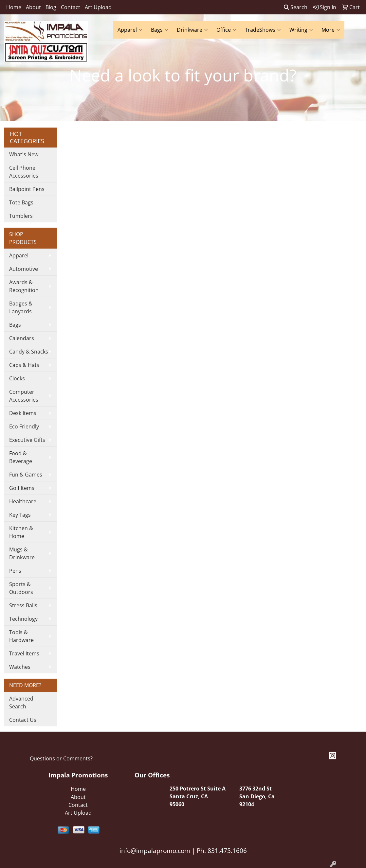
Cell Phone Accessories (24, 172)
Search (296, 7)
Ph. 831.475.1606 (221, 851)
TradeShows (263, 30)
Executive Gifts (27, 440)
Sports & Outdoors (21, 588)
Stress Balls (23, 605)
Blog (51, 7)
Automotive (24, 269)
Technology (23, 619)
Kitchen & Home (21, 532)
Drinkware (192, 30)
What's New (24, 154)
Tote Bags (21, 202)
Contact (71, 7)
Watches (20, 667)
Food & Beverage (21, 457)
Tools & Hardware (21, 636)
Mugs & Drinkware (22, 553)
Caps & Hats (24, 365)
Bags (160, 30)
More (331, 30)
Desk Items (23, 413)
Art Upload (98, 7)
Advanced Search (21, 703)
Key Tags (20, 515)
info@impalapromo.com (155, 851)
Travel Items (24, 653)
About (33, 7)
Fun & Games (26, 475)
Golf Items (22, 488)
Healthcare (23, 501)
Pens (15, 571)
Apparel (130, 30)
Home (14, 7)
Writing (301, 30)
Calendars (22, 338)
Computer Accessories (24, 396)
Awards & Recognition (24, 286)
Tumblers (21, 216)
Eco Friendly (24, 426)
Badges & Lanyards (21, 307)
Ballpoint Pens (27, 189)
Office (226, 30)
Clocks (17, 378)
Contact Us (23, 720)
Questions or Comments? (61, 758)
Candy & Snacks (29, 352)
